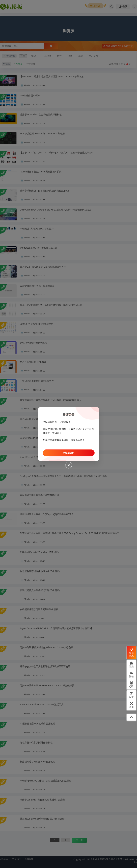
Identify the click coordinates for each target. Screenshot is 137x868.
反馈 (131, 695)
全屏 (131, 705)
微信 (131, 674)
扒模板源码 (69, 453)
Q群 (131, 684)
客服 (131, 665)
